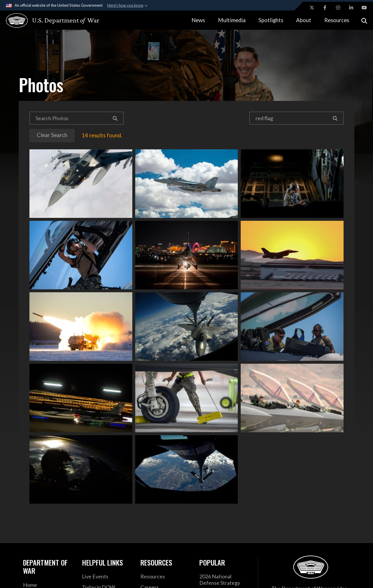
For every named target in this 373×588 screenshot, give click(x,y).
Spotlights (271, 20)
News (198, 20)
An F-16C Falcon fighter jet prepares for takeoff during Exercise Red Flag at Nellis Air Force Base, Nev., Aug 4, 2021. (187, 255)
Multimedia (232, 20)
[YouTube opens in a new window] (364, 8)
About (304, 20)
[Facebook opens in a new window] (325, 8)
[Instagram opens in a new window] (338, 8)
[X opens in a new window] (312, 8)
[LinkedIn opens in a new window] (351, 8)
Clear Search (52, 135)
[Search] (115, 118)
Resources (337, 20)
